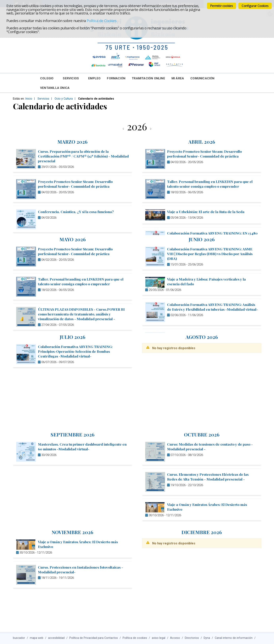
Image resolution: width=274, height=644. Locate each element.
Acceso (175, 638)
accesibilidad (56, 638)
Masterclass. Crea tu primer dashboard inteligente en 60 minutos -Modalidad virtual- (82, 446)
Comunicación (202, 78)
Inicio (29, 99)
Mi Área (178, 78)
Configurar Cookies (255, 6)
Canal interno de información (234, 638)
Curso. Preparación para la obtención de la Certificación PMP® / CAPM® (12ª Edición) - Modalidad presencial (83, 156)
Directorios (192, 638)
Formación (116, 78)
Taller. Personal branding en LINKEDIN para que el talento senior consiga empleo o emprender (210, 184)
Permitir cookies (222, 6)
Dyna (207, 638)
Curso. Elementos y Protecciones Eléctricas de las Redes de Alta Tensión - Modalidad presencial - (208, 477)
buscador (19, 638)
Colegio (47, 78)
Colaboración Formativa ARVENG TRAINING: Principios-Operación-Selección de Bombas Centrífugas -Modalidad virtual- (75, 351)
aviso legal (159, 638)
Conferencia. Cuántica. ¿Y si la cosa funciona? (76, 212)
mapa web (37, 638)
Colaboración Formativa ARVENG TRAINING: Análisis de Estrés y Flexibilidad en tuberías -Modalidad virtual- (213, 307)
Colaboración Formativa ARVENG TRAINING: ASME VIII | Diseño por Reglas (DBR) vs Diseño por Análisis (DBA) (210, 254)
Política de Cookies (102, 21)
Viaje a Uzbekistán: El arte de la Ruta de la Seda (206, 212)
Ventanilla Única (55, 88)
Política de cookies (135, 638)
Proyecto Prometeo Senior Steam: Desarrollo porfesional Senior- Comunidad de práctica (75, 184)
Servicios (71, 78)
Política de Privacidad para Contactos (94, 638)
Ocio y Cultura (64, 99)
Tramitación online (148, 78)
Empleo (94, 78)
